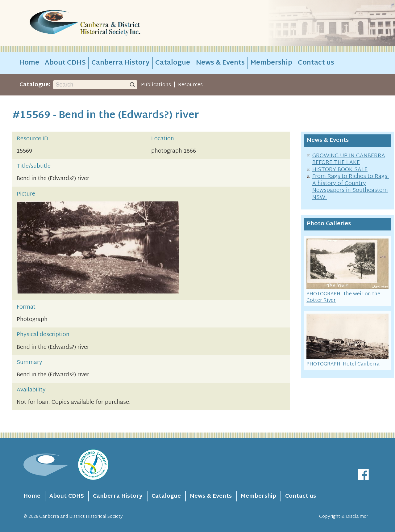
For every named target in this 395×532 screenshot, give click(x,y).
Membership (271, 63)
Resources (190, 85)
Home (29, 63)
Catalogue (173, 63)
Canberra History (121, 63)
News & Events (220, 63)
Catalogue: (35, 85)
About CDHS (65, 63)
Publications (156, 85)
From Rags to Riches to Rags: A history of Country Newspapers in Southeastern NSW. (351, 187)
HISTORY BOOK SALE (340, 170)
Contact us (316, 63)
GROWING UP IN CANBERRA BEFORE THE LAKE (349, 159)
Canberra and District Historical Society (81, 517)
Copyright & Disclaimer (344, 517)
